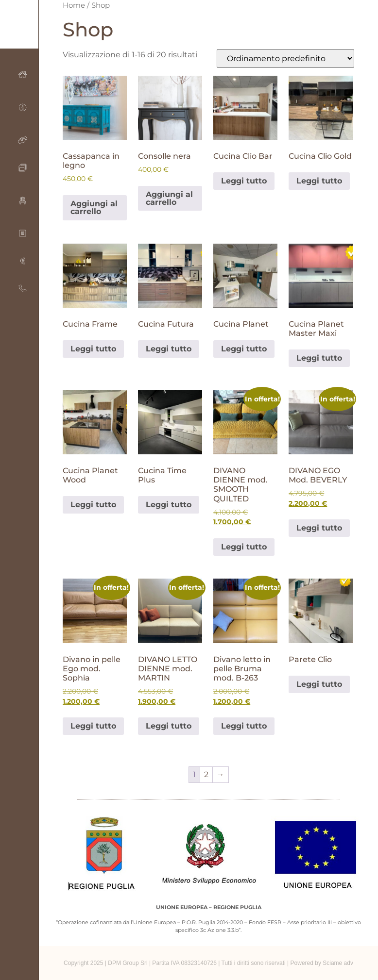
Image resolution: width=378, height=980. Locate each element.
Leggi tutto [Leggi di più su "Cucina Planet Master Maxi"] (319, 358)
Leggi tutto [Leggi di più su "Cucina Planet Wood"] (93, 505)
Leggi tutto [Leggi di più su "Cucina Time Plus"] (169, 505)
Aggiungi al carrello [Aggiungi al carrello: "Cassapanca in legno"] (94, 208)
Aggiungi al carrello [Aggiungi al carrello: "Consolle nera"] (169, 198)
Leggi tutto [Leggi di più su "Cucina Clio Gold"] (319, 181)
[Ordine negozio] (285, 58)
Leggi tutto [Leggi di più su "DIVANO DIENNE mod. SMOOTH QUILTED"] (244, 547)
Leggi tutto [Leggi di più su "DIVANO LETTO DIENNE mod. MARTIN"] (169, 726)
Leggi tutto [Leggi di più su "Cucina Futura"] (169, 349)
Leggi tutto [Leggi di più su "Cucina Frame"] (93, 349)
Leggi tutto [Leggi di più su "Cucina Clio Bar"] (244, 181)
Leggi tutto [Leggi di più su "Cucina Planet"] (244, 349)
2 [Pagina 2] (206, 774)
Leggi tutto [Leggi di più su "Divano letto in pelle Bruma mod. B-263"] (244, 726)
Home (74, 5)
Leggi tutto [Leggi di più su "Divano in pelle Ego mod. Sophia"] (93, 726)
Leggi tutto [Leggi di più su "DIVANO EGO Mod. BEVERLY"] (319, 528)
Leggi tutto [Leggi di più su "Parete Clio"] (319, 684)
